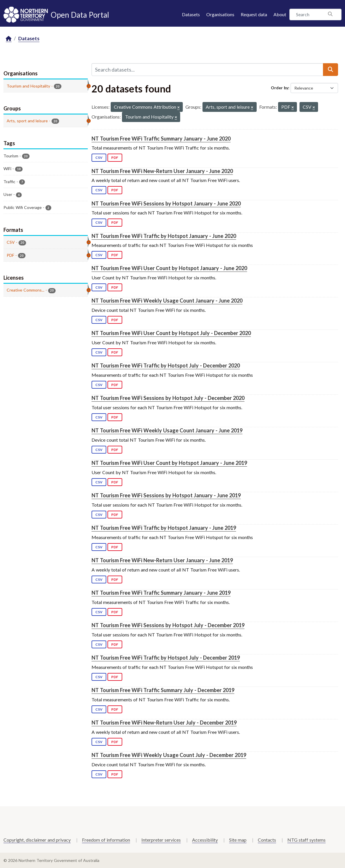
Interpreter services (161, 840)
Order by (280, 88)
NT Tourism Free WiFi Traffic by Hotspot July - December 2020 (166, 365)
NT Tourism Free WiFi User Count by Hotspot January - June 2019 (169, 463)
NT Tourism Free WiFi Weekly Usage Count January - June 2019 (167, 430)
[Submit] (331, 70)
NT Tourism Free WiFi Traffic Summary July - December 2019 (163, 690)
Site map (238, 840)
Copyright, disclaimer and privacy (37, 840)
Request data (254, 14)
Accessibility (205, 840)
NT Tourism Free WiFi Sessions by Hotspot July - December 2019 (168, 625)
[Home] (9, 39)
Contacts (267, 840)
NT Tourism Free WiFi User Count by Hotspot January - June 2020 (169, 268)
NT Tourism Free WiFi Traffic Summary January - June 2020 (161, 139)
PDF (115, 158)
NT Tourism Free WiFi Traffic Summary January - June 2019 (161, 593)
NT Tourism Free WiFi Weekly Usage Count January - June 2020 (167, 301)
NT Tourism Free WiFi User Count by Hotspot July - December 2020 (171, 333)
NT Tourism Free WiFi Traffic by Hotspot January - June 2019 (164, 528)
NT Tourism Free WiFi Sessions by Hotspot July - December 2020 (168, 398)
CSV (99, 158)
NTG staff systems (306, 840)
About (280, 14)
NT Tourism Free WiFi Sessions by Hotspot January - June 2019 (166, 495)
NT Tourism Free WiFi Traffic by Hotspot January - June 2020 (164, 236)
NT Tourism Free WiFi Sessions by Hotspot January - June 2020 (166, 203)
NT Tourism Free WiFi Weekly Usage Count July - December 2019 (169, 755)
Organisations (220, 14)
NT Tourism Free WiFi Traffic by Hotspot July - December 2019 (166, 658)
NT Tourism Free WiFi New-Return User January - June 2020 (162, 171)
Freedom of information (106, 840)
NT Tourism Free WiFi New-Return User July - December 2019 (164, 723)
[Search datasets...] (208, 70)
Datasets (191, 14)
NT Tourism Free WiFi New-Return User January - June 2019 (162, 560)
